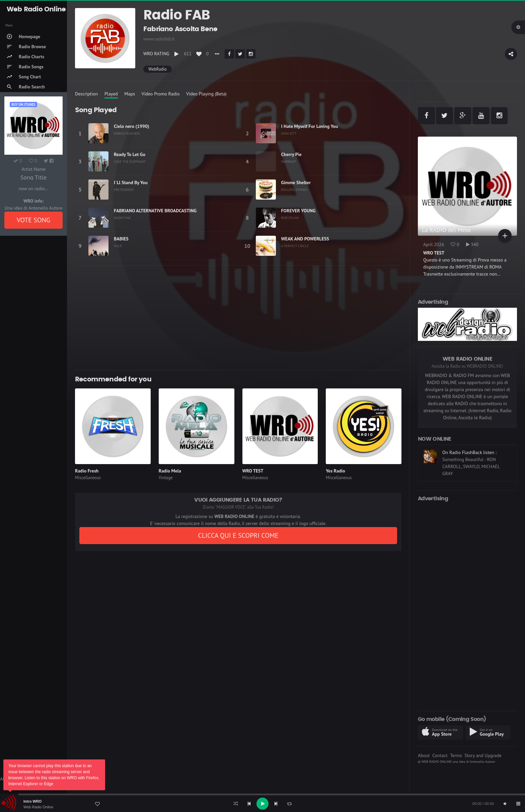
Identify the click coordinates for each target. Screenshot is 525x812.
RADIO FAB (122, 218)
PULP (118, 246)
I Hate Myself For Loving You (310, 126)
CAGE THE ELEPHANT (130, 161)
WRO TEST (253, 471)
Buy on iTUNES (23, 104)
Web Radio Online (38, 807)
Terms (456, 755)
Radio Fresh (87, 471)
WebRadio (157, 69)
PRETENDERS (124, 190)
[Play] (262, 804)
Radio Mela (170, 471)
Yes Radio (335, 471)
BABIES (121, 239)
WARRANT (289, 161)
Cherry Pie (291, 154)
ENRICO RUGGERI (127, 133)
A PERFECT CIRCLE (295, 246)
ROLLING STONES (294, 190)
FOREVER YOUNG (298, 211)
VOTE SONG (34, 220)
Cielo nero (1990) (132, 126)
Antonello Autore (482, 761)
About (424, 755)
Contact (440, 755)
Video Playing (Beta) (206, 94)
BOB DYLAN (290, 218)
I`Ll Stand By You (131, 182)
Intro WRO (32, 801)
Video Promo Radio (161, 94)
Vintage (166, 478)
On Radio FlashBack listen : (469, 452)
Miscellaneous (88, 478)
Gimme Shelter (296, 182)
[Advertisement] (238, 318)
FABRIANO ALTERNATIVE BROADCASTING (155, 211)
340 (472, 244)
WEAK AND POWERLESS (305, 239)
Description (86, 94)
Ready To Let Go (130, 154)
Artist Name (33, 169)
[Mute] (505, 804)
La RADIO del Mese (446, 230)
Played (111, 94)
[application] (262, 804)
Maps (130, 94)
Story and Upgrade (483, 755)
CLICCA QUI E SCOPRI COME (238, 535)
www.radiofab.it (159, 39)
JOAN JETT (289, 133)
